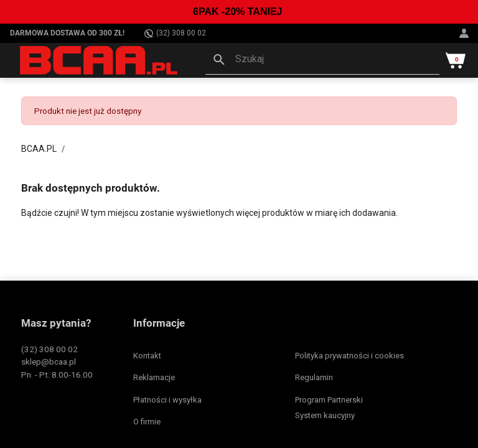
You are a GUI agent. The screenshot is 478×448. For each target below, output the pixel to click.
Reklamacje (154, 377)
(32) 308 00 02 (175, 33)
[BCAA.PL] (100, 60)
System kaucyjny (325, 415)
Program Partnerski (329, 400)
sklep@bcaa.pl (49, 362)
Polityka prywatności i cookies (349, 356)
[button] (322, 60)
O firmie (147, 422)
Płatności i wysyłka (167, 400)
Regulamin (314, 377)
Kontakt (147, 356)
